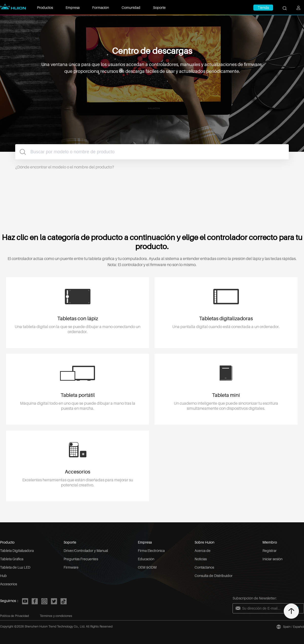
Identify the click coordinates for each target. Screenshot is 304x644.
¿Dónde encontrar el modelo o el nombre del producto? (65, 167)
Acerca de (203, 551)
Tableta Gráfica (12, 559)
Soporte (159, 7)
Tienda (263, 7)
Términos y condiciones (56, 616)
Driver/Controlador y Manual (86, 551)
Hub (3, 576)
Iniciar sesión (272, 559)
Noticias (201, 559)
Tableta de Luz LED (15, 567)
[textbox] (152, 152)
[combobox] (152, 152)
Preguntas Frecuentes (81, 559)
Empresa (73, 7)
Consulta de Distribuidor (214, 576)
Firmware (71, 567)
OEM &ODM (147, 567)
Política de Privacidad (14, 616)
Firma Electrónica (151, 551)
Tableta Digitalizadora (17, 551)
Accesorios (8, 584)
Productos (45, 7)
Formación (101, 7)
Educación (146, 559)
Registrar (270, 551)
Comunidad (131, 7)
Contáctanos (204, 567)
